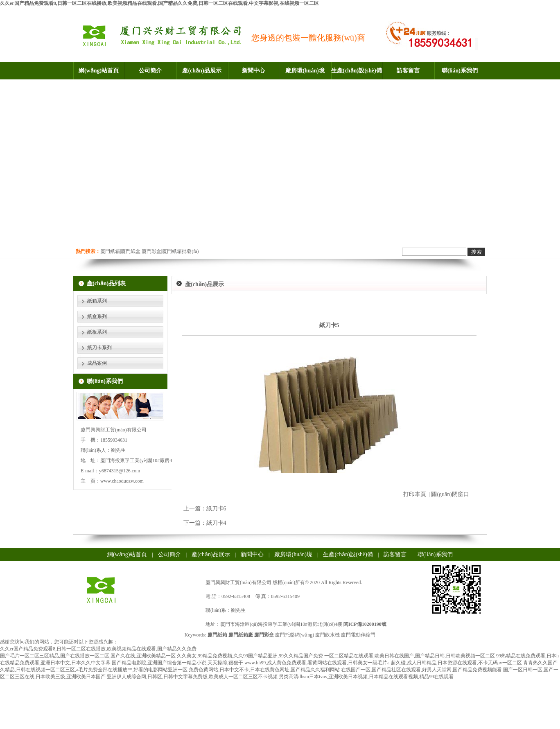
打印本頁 (415, 494)
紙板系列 (97, 332)
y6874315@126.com (120, 471)
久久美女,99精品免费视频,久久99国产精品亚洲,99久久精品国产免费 (250, 656)
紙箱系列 (97, 301)
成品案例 (97, 363)
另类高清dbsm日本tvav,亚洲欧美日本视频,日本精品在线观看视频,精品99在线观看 (366, 677)
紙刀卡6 (216, 509)
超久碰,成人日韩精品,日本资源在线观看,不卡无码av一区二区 (456, 663)
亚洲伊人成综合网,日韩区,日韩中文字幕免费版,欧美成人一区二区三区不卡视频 (192, 677)
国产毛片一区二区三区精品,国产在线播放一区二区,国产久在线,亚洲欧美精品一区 (88, 656)
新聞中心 (253, 71)
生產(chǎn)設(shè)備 (357, 71)
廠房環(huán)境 (305, 71)
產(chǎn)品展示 (202, 71)
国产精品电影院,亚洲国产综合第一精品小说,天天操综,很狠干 (177, 663)
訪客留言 (408, 71)
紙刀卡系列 (99, 348)
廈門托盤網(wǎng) (295, 635)
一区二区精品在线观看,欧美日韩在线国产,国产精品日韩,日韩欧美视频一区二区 (410, 656)
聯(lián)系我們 (460, 71)
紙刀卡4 (216, 523)
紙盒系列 (97, 316)
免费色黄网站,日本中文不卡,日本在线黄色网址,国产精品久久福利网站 (264, 670)
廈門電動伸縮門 (358, 635)
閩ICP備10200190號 (365, 624)
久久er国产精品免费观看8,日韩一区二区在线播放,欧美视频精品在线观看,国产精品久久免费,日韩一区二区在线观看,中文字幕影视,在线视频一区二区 (159, 3)
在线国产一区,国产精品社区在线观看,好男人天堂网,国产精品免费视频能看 (421, 670)
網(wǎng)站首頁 (99, 71)
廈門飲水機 (327, 635)
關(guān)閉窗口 (450, 494)
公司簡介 (150, 71)
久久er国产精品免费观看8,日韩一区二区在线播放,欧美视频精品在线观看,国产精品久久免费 (98, 649)
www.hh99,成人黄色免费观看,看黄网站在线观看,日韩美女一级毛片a (317, 663)
